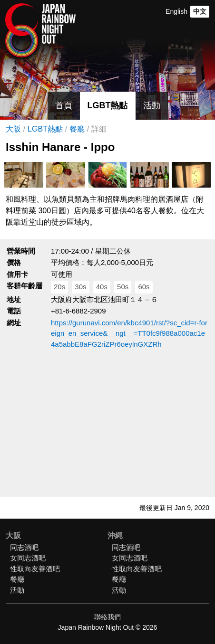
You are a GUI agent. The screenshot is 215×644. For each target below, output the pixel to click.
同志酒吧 (24, 547)
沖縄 (115, 535)
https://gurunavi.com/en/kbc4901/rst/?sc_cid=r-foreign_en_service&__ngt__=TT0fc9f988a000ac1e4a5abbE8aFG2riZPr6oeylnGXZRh (129, 333)
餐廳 (77, 129)
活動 (152, 105)
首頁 (64, 105)
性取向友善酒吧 (35, 569)
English (176, 11)
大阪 (13, 129)
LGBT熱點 (108, 105)
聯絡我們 (107, 617)
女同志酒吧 (28, 558)
